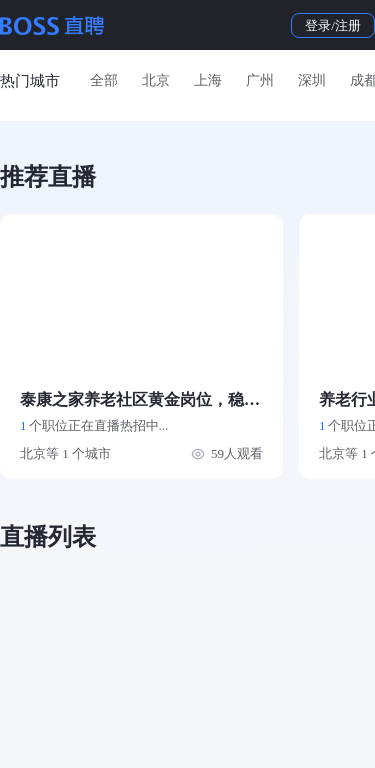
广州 (260, 80)
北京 (156, 80)
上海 (208, 80)
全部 (104, 80)
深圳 (312, 80)
